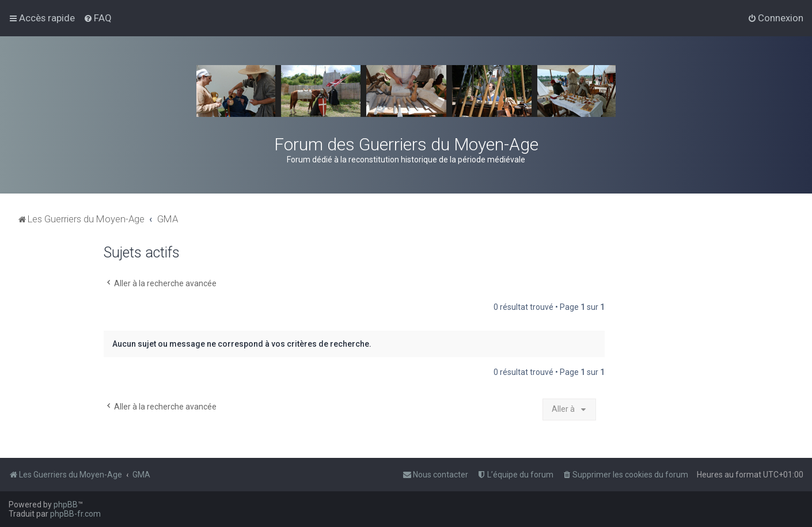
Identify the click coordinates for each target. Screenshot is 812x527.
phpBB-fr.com (75, 514)
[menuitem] (98, 18)
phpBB (66, 505)
